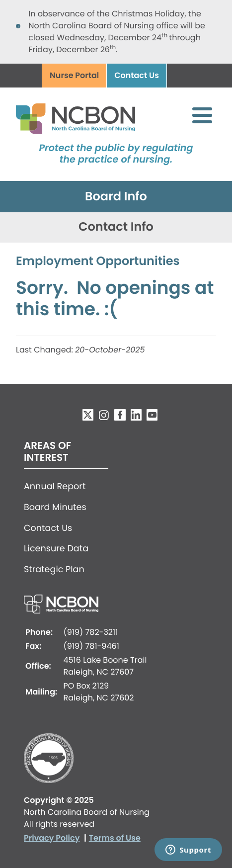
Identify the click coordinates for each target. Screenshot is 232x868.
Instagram (104, 415)
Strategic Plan (54, 570)
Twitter (88, 415)
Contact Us (137, 75)
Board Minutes (55, 508)
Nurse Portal (74, 75)
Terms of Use (115, 838)
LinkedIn (136, 415)
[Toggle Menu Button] (202, 115)
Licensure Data (56, 549)
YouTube (152, 415)
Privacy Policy (52, 838)
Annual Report (55, 487)
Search (182, 76)
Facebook (120, 415)
